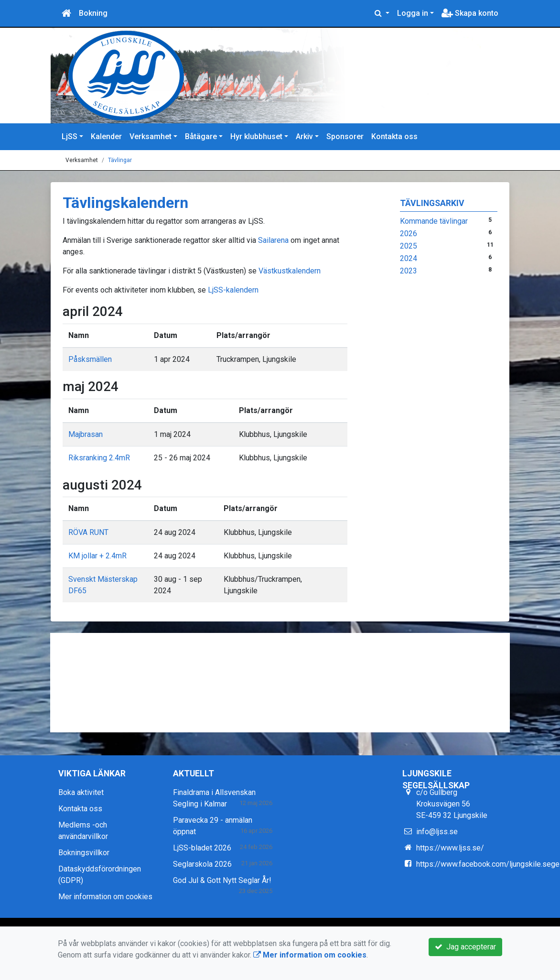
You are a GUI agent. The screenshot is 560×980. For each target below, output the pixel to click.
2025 (409, 246)
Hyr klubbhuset (256, 136)
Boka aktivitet (81, 792)
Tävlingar (120, 160)
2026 (409, 234)
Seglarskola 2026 (202, 864)
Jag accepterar (465, 947)
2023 (409, 271)
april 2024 (93, 311)
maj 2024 (91, 387)
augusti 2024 (102, 485)
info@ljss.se (437, 832)
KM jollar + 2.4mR (97, 556)
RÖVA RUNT (88, 532)
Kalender (106, 136)
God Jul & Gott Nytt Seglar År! (222, 880)
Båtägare (201, 136)
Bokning (93, 13)
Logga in (413, 13)
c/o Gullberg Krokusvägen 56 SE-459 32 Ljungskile (452, 804)
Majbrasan (86, 434)
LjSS (70, 136)
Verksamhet (151, 136)
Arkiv (304, 136)
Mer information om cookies (105, 897)
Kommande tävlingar (434, 221)
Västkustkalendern (291, 271)
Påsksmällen (90, 359)
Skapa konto (470, 13)
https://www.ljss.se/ (450, 848)
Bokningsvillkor (84, 853)
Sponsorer (345, 136)
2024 (409, 258)
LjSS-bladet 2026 (202, 848)
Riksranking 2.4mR (99, 458)
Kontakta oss (394, 136)
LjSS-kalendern (232, 290)
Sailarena (273, 240)
